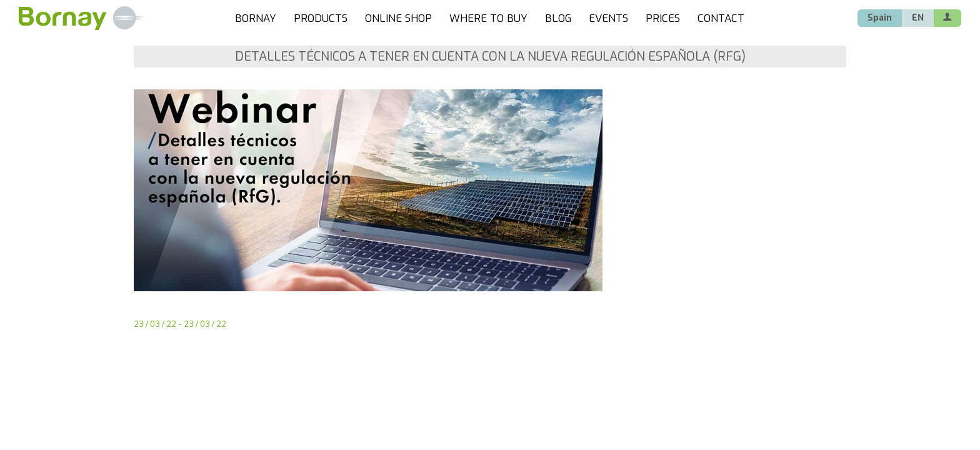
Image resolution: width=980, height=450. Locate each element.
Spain (880, 18)
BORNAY (256, 18)
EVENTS (608, 18)
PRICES (663, 18)
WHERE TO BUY (488, 18)
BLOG (558, 18)
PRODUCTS (321, 18)
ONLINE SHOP (398, 18)
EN (918, 18)
